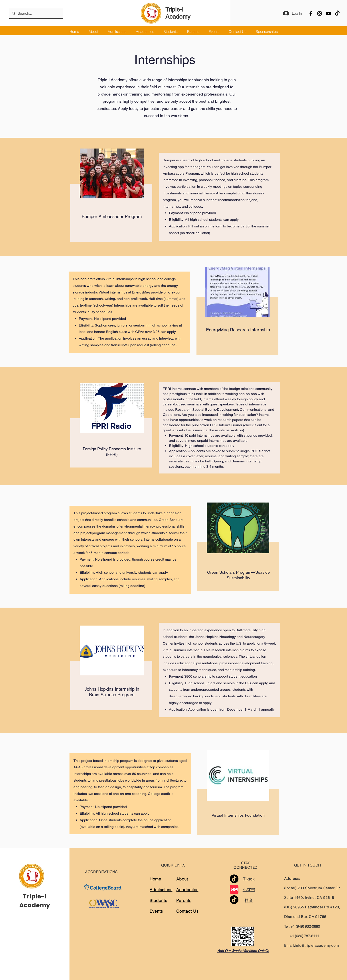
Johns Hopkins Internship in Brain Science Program (112, 692)
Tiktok (249, 879)
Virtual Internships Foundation (238, 815)
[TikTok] (337, 13)
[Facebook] (311, 13)
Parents (184, 901)
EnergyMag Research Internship (238, 330)
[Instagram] (320, 13)
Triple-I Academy (178, 13)
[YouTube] (328, 13)
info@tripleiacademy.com (317, 945)
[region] (111, 193)
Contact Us (187, 911)
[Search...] (36, 13)
